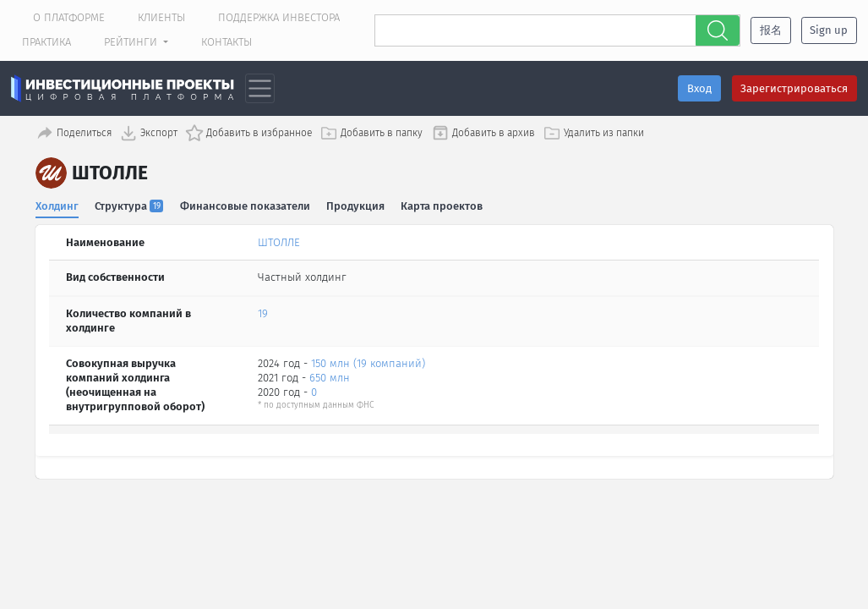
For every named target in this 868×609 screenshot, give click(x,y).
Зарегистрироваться (794, 88)
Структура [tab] (129, 203)
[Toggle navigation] (260, 88)
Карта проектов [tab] (442, 203)
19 (263, 311)
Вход (699, 88)
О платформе (69, 17)
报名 (771, 30)
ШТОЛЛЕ (279, 239)
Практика (46, 42)
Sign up (829, 30)
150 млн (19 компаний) (368, 360)
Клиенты (161, 17)
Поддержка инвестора (279, 17)
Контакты (227, 42)
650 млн (330, 374)
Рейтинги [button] (132, 42)
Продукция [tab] (356, 203)
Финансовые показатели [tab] (245, 203)
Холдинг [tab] (57, 203)
